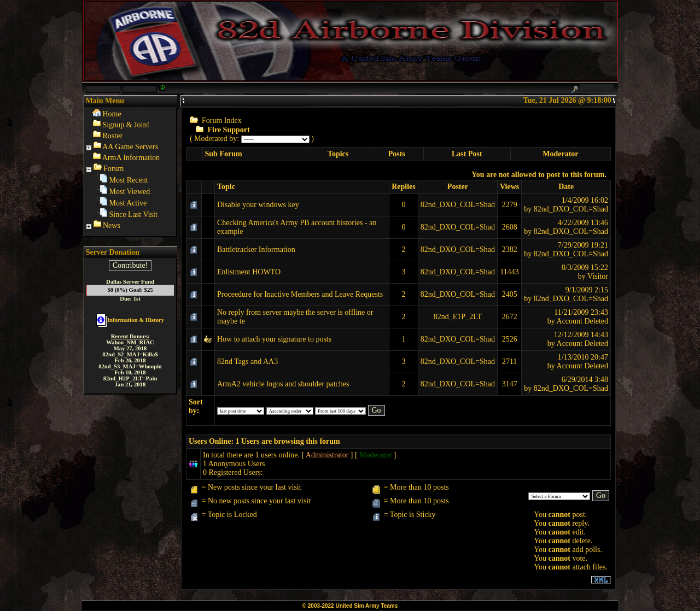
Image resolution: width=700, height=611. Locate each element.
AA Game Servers (130, 147)
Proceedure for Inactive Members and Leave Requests (300, 294)
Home (112, 114)
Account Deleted (582, 321)
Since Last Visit (133, 215)
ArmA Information (131, 158)
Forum (113, 169)
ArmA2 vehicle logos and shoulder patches (283, 384)
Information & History (130, 320)
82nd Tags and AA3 (247, 362)
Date (566, 187)
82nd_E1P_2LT (458, 317)
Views (509, 187)
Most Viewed (130, 192)
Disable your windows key (258, 205)
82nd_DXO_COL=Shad (458, 205)
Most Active (128, 203)
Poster (458, 187)
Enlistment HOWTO (249, 272)
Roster (113, 136)
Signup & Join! (126, 125)
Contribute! (130, 265)
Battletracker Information (256, 249)
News (112, 225)
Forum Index (222, 121)
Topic (226, 187)
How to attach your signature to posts (274, 339)
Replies (404, 187)
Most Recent (129, 180)
